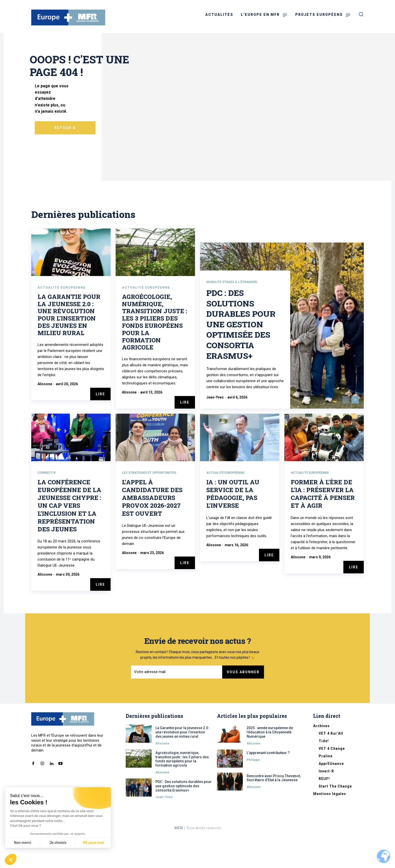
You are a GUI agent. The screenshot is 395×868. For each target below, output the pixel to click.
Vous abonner (243, 704)
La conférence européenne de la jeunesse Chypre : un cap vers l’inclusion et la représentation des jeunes (69, 538)
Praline (326, 788)
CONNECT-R (48, 505)
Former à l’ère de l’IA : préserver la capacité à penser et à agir (323, 526)
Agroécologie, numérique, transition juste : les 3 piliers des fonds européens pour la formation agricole (155, 354)
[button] (11, 859)
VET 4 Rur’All (331, 766)
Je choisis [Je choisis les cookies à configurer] (58, 843)
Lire (100, 426)
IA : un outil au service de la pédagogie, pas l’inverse (233, 526)
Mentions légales (330, 826)
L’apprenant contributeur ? (268, 785)
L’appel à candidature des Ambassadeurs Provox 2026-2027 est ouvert (152, 530)
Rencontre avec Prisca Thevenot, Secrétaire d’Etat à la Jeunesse (274, 810)
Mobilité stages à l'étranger (234, 314)
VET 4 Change (332, 781)
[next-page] (355, 432)
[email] (177, 704)
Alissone (45, 416)
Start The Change (335, 818)
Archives (321, 758)
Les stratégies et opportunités (153, 505)
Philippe (253, 792)
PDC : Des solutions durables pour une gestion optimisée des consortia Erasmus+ (241, 356)
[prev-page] (346, 432)
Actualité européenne (64, 319)
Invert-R (326, 803)
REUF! (324, 811)
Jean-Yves (215, 429)
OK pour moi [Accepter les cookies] (93, 843)
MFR (179, 860)
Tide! (324, 773)
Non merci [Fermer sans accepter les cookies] (22, 843)
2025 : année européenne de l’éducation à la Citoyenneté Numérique (270, 764)
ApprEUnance (331, 796)
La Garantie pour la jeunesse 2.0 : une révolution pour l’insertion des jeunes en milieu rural (69, 346)
